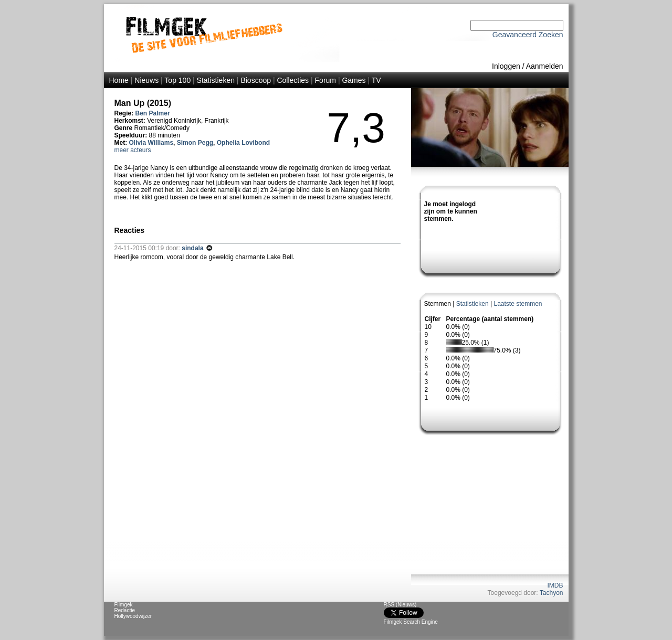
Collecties (293, 80)
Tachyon (552, 593)
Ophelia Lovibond (243, 143)
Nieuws (146, 80)
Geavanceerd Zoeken (528, 35)
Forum (325, 80)
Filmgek (124, 605)
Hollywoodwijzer (133, 616)
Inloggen (506, 66)
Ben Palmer (153, 113)
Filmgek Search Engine (411, 622)
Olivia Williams (151, 143)
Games (354, 80)
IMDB (555, 585)
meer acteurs (133, 150)
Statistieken (216, 80)
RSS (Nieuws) (400, 605)
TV (376, 80)
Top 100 (177, 80)
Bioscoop (256, 80)
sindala (193, 248)
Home (119, 80)
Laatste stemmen (518, 304)
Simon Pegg (195, 143)
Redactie (125, 610)
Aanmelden (545, 66)
